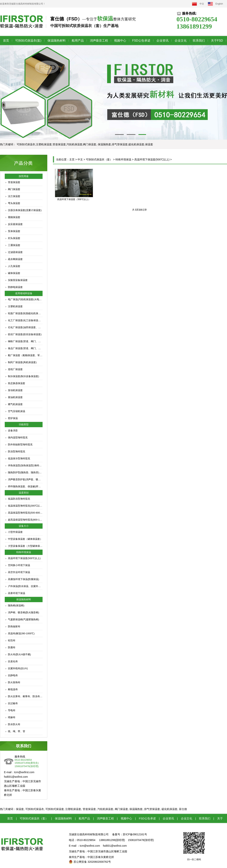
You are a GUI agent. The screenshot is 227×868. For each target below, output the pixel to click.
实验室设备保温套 (18, 280)
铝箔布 (12, 640)
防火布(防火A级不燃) (19, 654)
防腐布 (12, 647)
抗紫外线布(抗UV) (18, 668)
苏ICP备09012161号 (135, 834)
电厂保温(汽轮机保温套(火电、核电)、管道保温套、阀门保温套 (25, 299)
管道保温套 (14, 182)
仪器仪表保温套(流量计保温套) (25, 210)
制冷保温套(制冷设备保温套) (24, 376)
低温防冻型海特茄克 (19, 499)
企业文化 (181, 41)
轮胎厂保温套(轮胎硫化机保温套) (25, 313)
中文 (202, 4)
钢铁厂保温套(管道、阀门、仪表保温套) (25, 341)
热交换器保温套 (17, 383)
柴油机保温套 (15, 397)
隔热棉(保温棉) (16, 605)
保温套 (20, 809)
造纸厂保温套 (15, 369)
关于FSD (217, 41)
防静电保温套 (15, 287)
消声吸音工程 (99, 41)
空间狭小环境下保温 (19, 565)
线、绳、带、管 (17, 731)
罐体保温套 (14, 273)
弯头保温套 (14, 203)
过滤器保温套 (15, 252)
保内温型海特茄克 (18, 437)
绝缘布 (12, 717)
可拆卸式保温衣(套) (28, 41)
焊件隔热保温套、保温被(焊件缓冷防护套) (25, 486)
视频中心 (120, 41)
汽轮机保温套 (105, 809)
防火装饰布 (14, 682)
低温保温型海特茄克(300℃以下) (25, 506)
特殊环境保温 (123, 159)
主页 (72, 159)
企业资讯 (162, 41)
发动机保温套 (15, 390)
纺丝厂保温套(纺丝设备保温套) (25, 334)
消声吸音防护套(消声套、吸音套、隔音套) (25, 479)
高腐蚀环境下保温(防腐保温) (24, 579)
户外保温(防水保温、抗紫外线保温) (25, 586)
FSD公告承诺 (141, 41)
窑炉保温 (13, 418)
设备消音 (13, 431)
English (219, 4)
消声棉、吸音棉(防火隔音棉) (24, 612)
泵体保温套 (14, 231)
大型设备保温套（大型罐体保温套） (25, 546)
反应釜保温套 (15, 224)
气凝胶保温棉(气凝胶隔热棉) (24, 619)
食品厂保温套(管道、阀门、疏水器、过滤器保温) (25, 348)
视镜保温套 (14, 217)
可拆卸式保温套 (55, 809)
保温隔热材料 (57, 41)
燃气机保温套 (15, 404)
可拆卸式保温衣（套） (99, 159)
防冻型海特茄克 (17, 451)
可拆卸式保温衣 (35, 809)
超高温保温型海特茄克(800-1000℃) (25, 520)
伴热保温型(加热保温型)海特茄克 (25, 465)
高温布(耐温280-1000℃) (21, 633)
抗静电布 (13, 675)
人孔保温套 (14, 266)
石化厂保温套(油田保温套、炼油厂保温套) (25, 327)
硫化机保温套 (169, 809)
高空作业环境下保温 (19, 572)
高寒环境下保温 (17, 593)
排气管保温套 (152, 809)
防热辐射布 (14, 626)
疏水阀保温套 (15, 259)
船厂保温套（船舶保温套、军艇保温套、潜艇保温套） (25, 355)
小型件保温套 (15, 532)
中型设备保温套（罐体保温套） (25, 539)
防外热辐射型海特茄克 (20, 444)
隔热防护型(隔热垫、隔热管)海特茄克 (25, 472)
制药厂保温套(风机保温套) (22, 362)
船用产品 (78, 41)
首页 (6, 41)
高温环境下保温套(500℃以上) (24, 558)
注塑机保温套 (15, 306)
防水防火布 (14, 724)
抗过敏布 (13, 703)
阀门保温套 (14, 189)
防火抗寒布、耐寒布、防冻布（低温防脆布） (25, 696)
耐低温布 (13, 689)
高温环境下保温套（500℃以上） (74, 199)
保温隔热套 (136, 809)
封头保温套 (14, 238)
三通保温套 (14, 245)
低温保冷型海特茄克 (19, 458)
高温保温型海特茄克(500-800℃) (25, 513)
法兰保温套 (14, 196)
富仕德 (183, 809)
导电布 (12, 710)
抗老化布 (13, 661)
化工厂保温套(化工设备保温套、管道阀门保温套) (25, 320)
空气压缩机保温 (17, 411)
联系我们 (199, 41)
